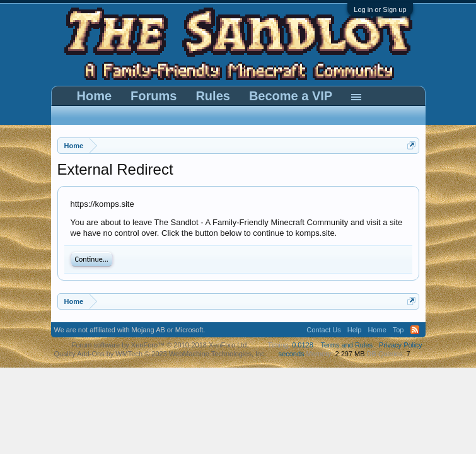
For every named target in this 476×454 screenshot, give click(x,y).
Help (355, 330)
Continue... (92, 259)
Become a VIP (291, 96)
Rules (212, 96)
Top (398, 330)
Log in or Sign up (380, 9)
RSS (415, 330)
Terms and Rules (346, 345)
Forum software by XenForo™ (160, 345)
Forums (154, 96)
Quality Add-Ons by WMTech (160, 354)
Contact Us (323, 330)
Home (95, 96)
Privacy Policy (400, 345)
